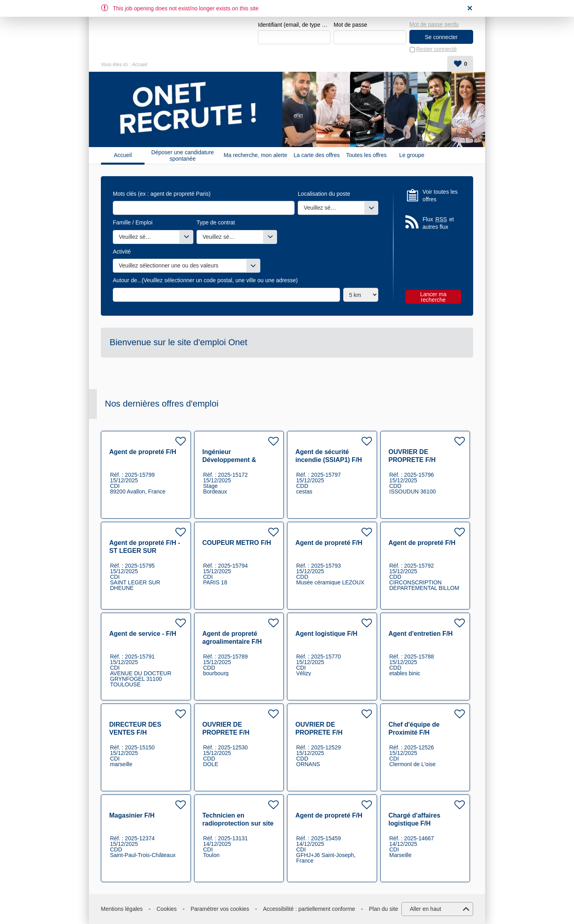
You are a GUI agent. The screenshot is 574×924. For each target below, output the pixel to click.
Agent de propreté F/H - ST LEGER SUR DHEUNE (145, 551)
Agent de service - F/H (143, 634)
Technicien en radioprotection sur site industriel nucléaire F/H (238, 823)
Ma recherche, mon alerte (256, 155)
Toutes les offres (366, 155)
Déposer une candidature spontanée (182, 155)
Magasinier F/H (132, 815)
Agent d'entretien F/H (421, 634)
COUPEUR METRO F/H (237, 543)
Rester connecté (436, 49)
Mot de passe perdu (434, 24)
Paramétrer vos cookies (220, 909)
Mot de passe (350, 25)
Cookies (167, 909)
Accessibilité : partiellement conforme (309, 909)
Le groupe (412, 155)
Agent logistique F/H (326, 634)
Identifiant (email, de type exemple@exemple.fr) (294, 25)
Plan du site (384, 909)
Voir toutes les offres (440, 196)
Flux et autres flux (438, 223)
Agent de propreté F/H (143, 452)
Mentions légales (122, 909)
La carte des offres (317, 155)
